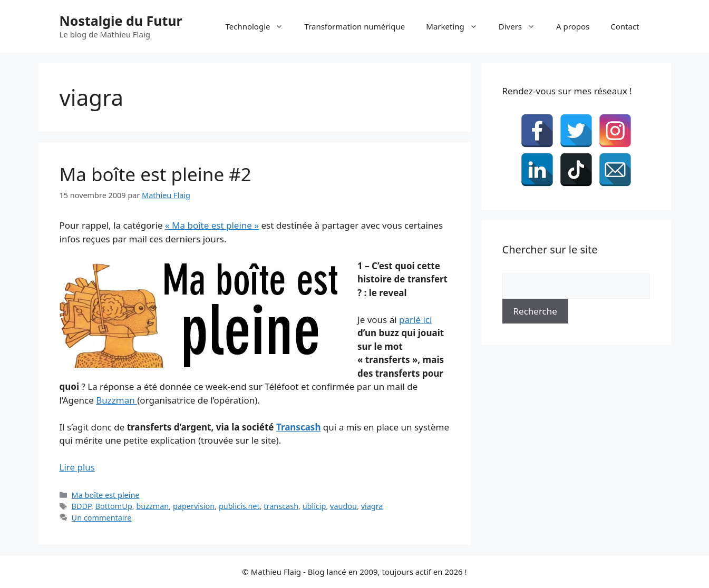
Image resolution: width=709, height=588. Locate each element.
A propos (573, 26)
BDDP (81, 506)
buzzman (152, 506)
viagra (372, 506)
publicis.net (239, 506)
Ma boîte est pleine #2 (156, 174)
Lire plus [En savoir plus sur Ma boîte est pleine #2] (77, 467)
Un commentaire (102, 518)
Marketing (457, 26)
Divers (522, 26)
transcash (281, 506)
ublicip (314, 506)
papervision (194, 506)
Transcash (299, 427)
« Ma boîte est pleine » (212, 225)
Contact (625, 26)
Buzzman (116, 400)
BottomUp (114, 506)
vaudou (343, 506)
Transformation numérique (354, 26)
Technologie (259, 26)
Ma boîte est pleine (106, 495)
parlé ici (415, 320)
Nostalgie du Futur (121, 21)
